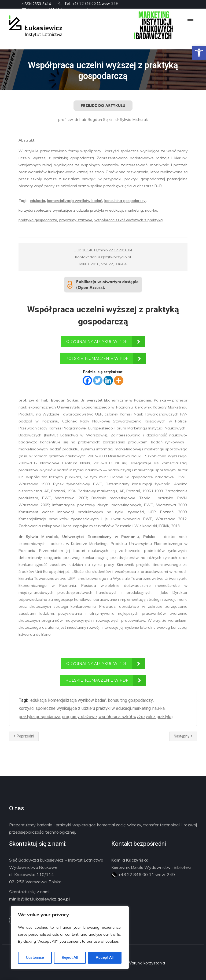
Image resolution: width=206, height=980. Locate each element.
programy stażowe (76, 220)
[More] (119, 380)
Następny (183, 736)
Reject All (70, 958)
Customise (35, 958)
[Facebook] (87, 380)
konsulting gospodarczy (125, 201)
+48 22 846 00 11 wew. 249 (95, 3)
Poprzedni (24, 736)
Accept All (105, 958)
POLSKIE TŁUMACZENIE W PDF (97, 359)
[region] (70, 938)
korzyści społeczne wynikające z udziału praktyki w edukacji (71, 210)
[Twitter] (98, 380)
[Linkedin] (108, 380)
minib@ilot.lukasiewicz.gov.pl (39, 899)
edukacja (37, 201)
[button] (199, 53)
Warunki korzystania (146, 963)
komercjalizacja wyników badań (75, 201)
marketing (134, 210)
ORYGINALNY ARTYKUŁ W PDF (97, 342)
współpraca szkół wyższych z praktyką (129, 220)
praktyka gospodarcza (38, 220)
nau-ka (151, 210)
